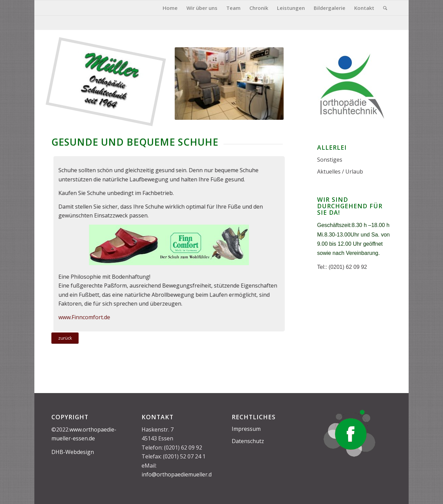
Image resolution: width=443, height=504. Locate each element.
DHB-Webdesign (73, 452)
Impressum (246, 429)
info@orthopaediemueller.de (178, 474)
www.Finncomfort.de (82, 317)
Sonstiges (330, 160)
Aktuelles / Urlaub (340, 172)
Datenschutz (248, 441)
